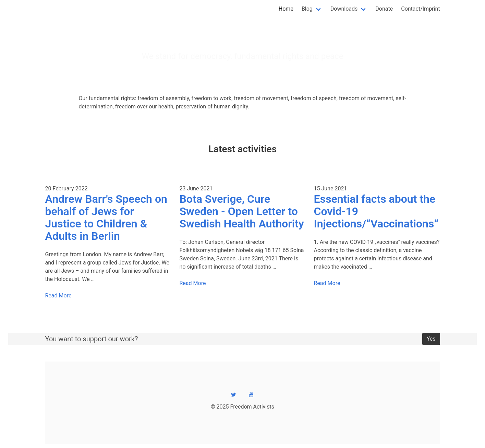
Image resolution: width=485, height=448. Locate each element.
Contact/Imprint (420, 9)
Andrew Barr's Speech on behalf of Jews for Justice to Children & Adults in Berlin (106, 217)
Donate (384, 9)
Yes (431, 339)
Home (286, 9)
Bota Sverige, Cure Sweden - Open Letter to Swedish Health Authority (242, 211)
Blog (307, 9)
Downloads (344, 9)
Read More (58, 296)
